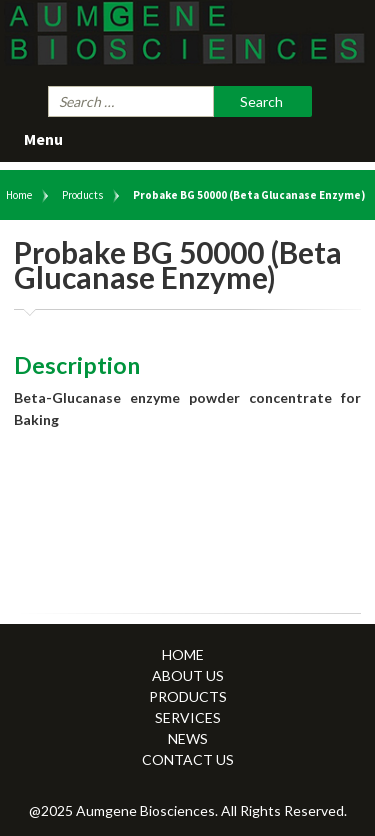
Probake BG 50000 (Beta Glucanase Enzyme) (249, 195)
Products (82, 195)
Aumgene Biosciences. (148, 810)
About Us (188, 675)
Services (188, 717)
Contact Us (188, 759)
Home (19, 195)
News (188, 738)
